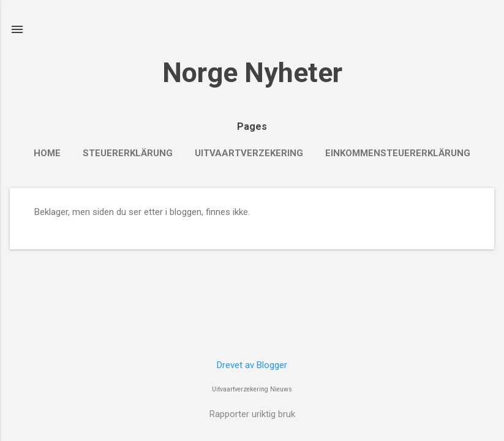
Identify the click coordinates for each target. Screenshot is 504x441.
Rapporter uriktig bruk (252, 414)
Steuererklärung (128, 153)
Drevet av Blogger (252, 365)
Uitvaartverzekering (249, 153)
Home (47, 153)
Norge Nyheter (252, 73)
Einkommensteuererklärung (398, 153)
